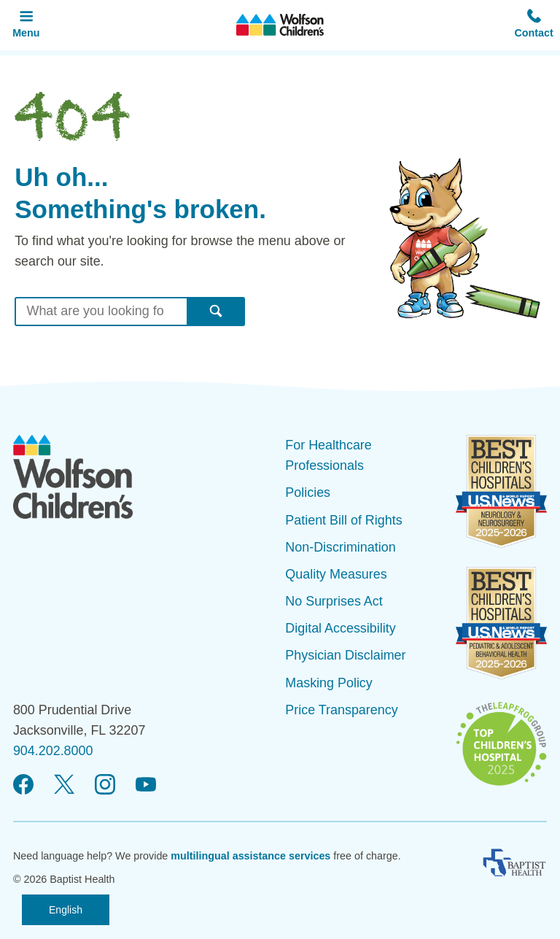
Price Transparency (341, 710)
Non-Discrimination (340, 547)
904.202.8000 (53, 751)
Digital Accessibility (340, 628)
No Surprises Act (334, 601)
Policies (308, 492)
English (66, 910)
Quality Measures (336, 574)
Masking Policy (328, 683)
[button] (534, 25)
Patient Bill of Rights (343, 520)
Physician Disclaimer (345, 655)
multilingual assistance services (250, 856)
